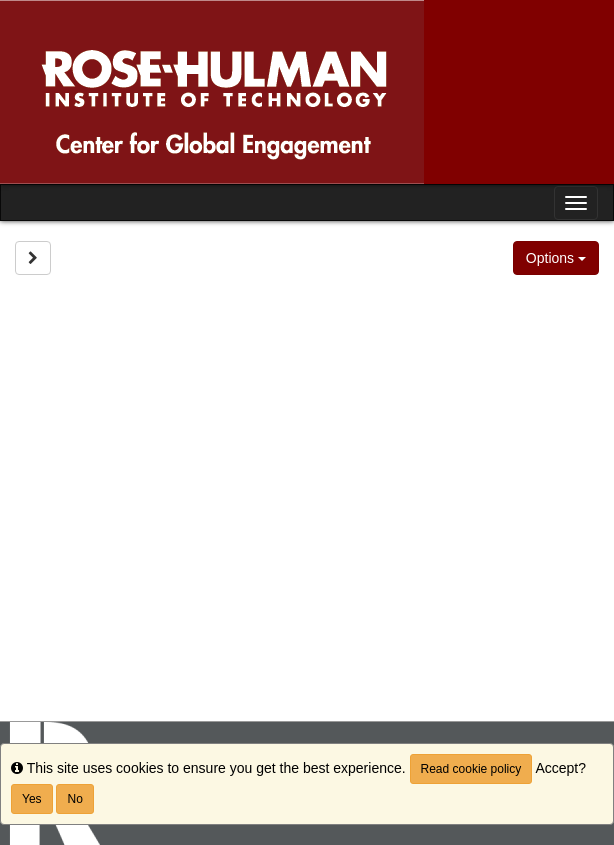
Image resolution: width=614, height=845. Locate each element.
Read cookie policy (471, 769)
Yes (32, 799)
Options (556, 258)
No (74, 799)
